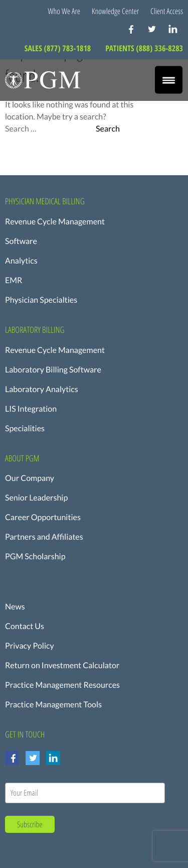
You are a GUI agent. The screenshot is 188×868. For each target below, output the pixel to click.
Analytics (21, 261)
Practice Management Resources (62, 685)
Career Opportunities (43, 517)
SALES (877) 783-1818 (59, 48)
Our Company (30, 478)
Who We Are (64, 11)
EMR (14, 280)
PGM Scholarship (35, 556)
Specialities (25, 428)
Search (108, 129)
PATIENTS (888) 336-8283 (144, 48)
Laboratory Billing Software (53, 370)
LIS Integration (31, 409)
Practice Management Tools (53, 705)
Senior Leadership (36, 498)
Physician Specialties (41, 300)
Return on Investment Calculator (62, 665)
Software (21, 241)
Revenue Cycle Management (55, 222)
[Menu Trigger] (169, 80)
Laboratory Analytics (42, 389)
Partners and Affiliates (44, 537)
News (15, 607)
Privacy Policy (30, 646)
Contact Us (25, 626)
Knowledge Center (115, 11)
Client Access (167, 11)
